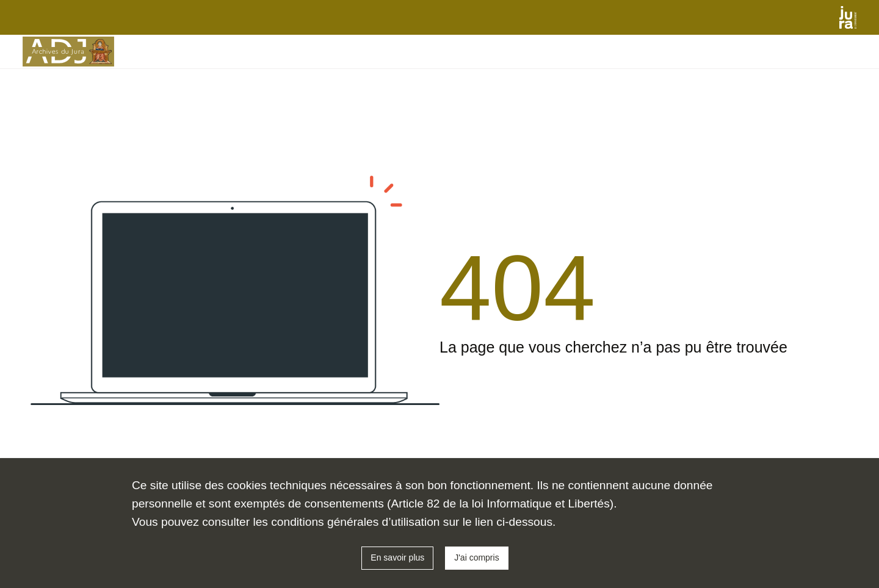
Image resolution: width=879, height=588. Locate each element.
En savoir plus (397, 558)
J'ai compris (476, 558)
